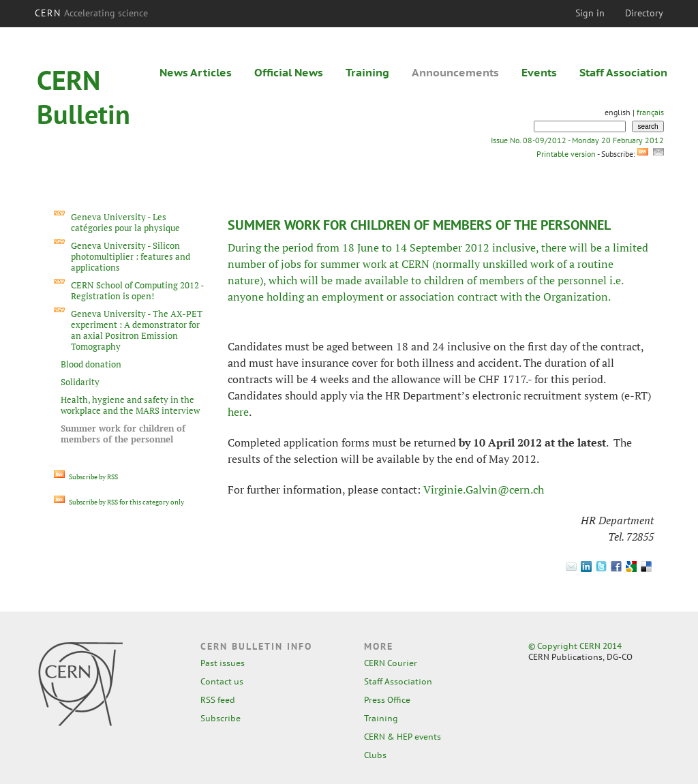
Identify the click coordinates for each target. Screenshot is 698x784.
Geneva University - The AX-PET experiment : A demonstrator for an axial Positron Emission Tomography (137, 330)
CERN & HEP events (403, 737)
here (238, 412)
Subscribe (221, 718)
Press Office (387, 700)
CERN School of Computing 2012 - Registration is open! (137, 290)
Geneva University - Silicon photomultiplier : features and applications (131, 256)
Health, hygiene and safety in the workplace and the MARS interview (130, 405)
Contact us (222, 681)
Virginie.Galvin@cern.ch (484, 489)
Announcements (455, 72)
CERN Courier (391, 663)
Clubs (375, 755)
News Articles (196, 72)
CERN (91, 13)
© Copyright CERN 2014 (575, 646)
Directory (644, 13)
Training (367, 72)
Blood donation (91, 364)
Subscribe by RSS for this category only (119, 502)
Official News (289, 72)
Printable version (566, 154)
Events (539, 72)
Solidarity (80, 382)
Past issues (223, 663)
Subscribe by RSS (86, 477)
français (650, 112)
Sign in (590, 13)
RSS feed (218, 700)
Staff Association (623, 72)
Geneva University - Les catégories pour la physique (125, 222)
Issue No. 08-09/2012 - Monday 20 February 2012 (577, 140)
